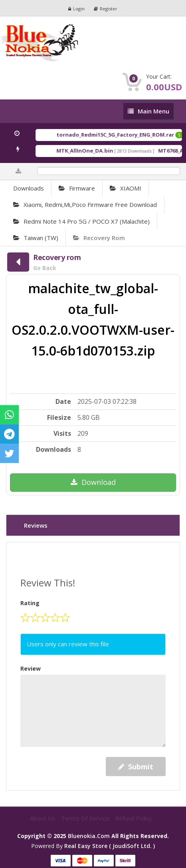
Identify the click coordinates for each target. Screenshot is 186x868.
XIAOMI (126, 188)
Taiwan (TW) (36, 238)
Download (93, 482)
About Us (44, 818)
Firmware (77, 188)
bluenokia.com (89, 836)
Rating (30, 603)
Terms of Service (86, 818)
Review (31, 668)
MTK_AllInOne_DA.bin (95, 151)
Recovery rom (99, 238)
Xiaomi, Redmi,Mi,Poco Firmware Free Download (85, 205)
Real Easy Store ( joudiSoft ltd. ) (110, 846)
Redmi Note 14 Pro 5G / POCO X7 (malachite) (81, 221)
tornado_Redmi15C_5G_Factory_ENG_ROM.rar (126, 135)
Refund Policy (134, 818)
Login (76, 9)
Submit (136, 767)
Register (106, 9)
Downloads (29, 188)
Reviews (36, 525)
